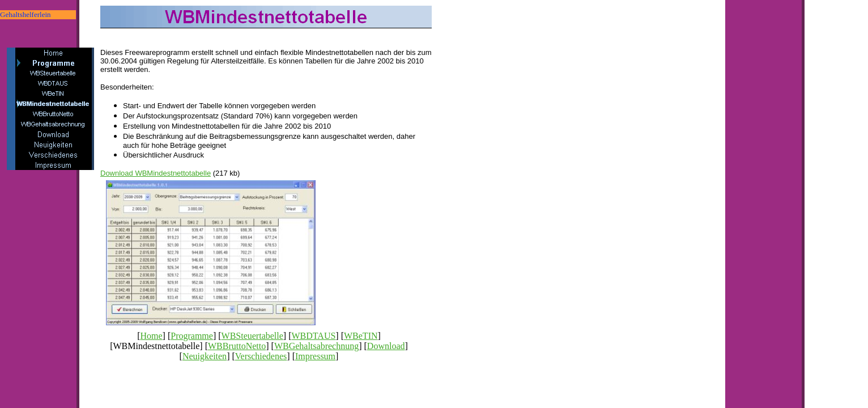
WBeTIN (361, 336)
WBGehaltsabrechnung (316, 346)
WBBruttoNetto (237, 346)
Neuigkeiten (205, 356)
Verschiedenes (261, 356)
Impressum (315, 356)
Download (386, 346)
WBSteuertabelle (252, 336)
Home (151, 336)
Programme (192, 336)
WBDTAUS (314, 336)
